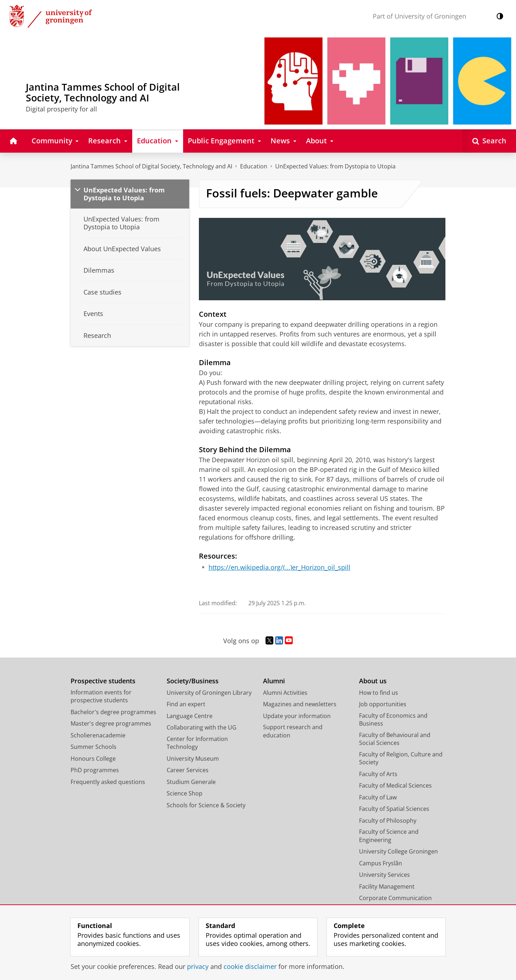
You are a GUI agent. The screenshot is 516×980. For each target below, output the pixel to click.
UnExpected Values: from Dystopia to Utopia (335, 166)
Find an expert (186, 704)
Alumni (274, 681)
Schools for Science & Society (206, 805)
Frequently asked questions (108, 782)
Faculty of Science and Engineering (389, 836)
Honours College (93, 759)
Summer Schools (94, 747)
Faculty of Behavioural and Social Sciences (395, 739)
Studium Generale (191, 782)
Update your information (297, 716)
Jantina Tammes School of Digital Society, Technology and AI (151, 166)
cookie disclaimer (250, 966)
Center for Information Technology (197, 743)
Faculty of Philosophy (388, 821)
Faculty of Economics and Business (393, 720)
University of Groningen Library (209, 693)
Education (254, 166)
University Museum (193, 759)
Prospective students (103, 681)
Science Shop (185, 793)
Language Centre (190, 716)
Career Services (188, 770)
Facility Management (387, 886)
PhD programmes (95, 770)
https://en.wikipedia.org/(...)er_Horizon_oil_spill (279, 567)
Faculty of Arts (378, 774)
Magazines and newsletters (300, 704)
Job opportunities (383, 704)
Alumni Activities (285, 693)
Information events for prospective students (101, 696)
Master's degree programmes (111, 723)
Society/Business (193, 681)
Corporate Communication (395, 898)
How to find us (379, 693)
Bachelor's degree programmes (113, 712)
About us (373, 681)
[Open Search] (489, 141)
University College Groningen (398, 851)
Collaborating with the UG (202, 727)
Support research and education (293, 731)
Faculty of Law (378, 797)
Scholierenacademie (98, 735)
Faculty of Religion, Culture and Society (401, 758)
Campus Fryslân (381, 863)
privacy (198, 966)
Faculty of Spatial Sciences (394, 809)
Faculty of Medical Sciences (395, 785)
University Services (384, 875)
